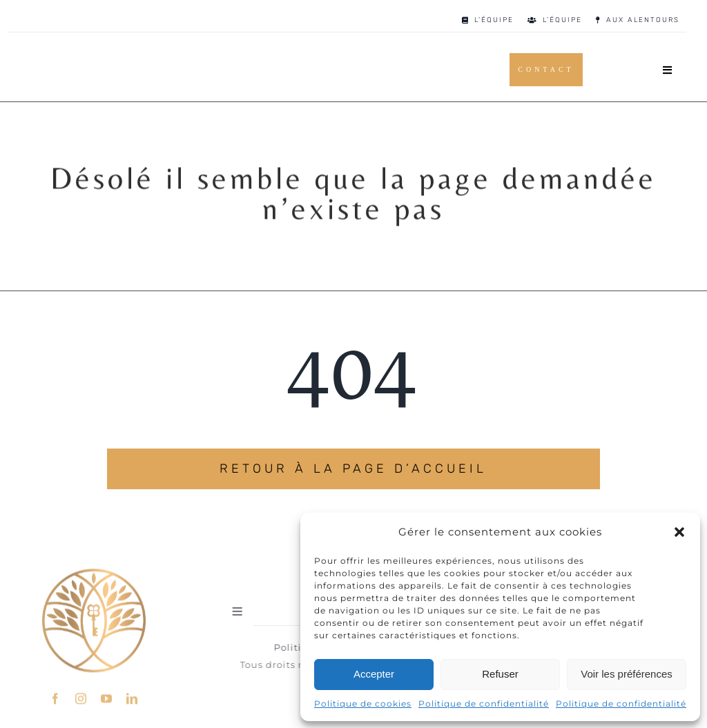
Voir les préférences (627, 674)
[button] (679, 532)
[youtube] (107, 696)
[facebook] (56, 696)
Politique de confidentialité (484, 704)
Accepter (374, 674)
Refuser (500, 674)
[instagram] (81, 696)
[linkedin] (132, 696)
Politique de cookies (363, 704)
